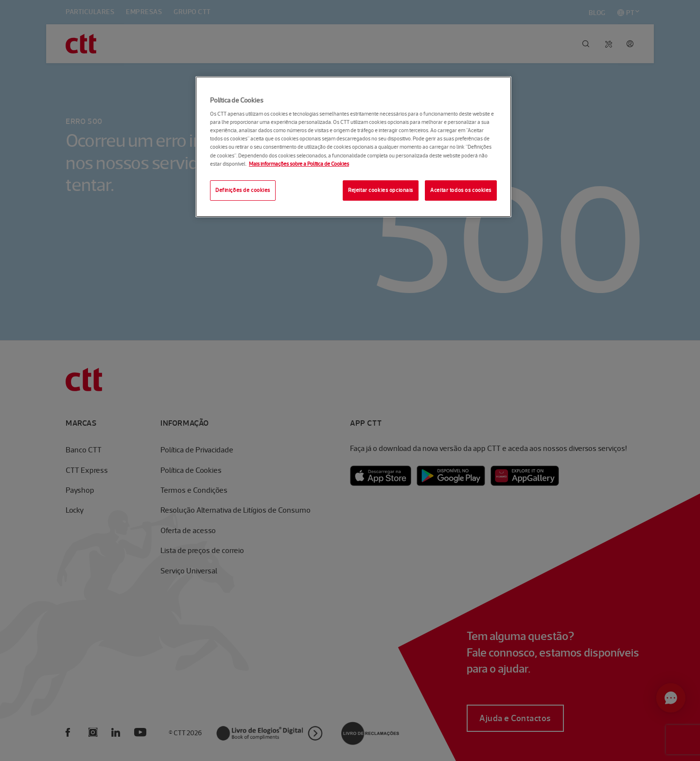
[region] (353, 147)
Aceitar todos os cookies (461, 190)
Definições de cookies (243, 190)
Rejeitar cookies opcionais (381, 190)
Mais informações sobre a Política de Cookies (299, 164)
